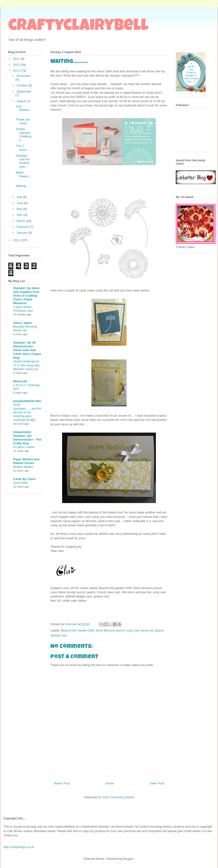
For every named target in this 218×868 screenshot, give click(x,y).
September (24, 91)
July (20, 197)
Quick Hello (21, 483)
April (20, 215)
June (20, 203)
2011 (17, 240)
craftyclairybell (78, 27)
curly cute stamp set (140, 630)
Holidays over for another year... (23, 161)
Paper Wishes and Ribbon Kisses (26, 461)
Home (110, 783)
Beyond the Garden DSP (78, 630)
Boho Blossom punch (110, 630)
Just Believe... (23, 110)
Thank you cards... (23, 121)
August (22, 101)
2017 (17, 59)
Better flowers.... (24, 176)
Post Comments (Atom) (118, 797)
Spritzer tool (58, 635)
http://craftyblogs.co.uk (19, 847)
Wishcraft (20, 381)
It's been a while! (24, 447)
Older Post (157, 783)
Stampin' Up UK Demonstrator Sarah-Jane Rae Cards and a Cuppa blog (27, 350)
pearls (159, 630)
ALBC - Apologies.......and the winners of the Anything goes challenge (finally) (27, 412)
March (21, 221)
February (23, 227)
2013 (17, 65)
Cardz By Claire (24, 479)
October (23, 85)
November (24, 76)
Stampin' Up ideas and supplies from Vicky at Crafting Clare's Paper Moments (26, 296)
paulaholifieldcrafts (27, 401)
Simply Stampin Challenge (23, 135)
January (23, 233)
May (20, 209)
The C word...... (23, 148)
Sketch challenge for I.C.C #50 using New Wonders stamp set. (26, 365)
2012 (17, 71)
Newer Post (62, 783)
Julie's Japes (23, 323)
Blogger (128, 859)
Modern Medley (23, 467)
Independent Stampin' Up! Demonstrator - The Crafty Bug (27, 438)
